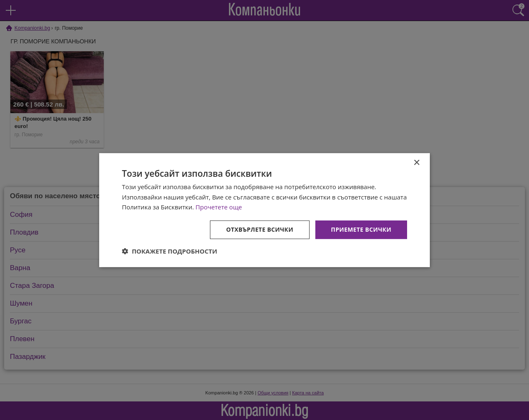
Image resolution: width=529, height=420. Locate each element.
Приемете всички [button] (361, 229)
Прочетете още (219, 207)
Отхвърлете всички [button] (260, 229)
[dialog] (264, 210)
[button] (170, 251)
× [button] (416, 163)
